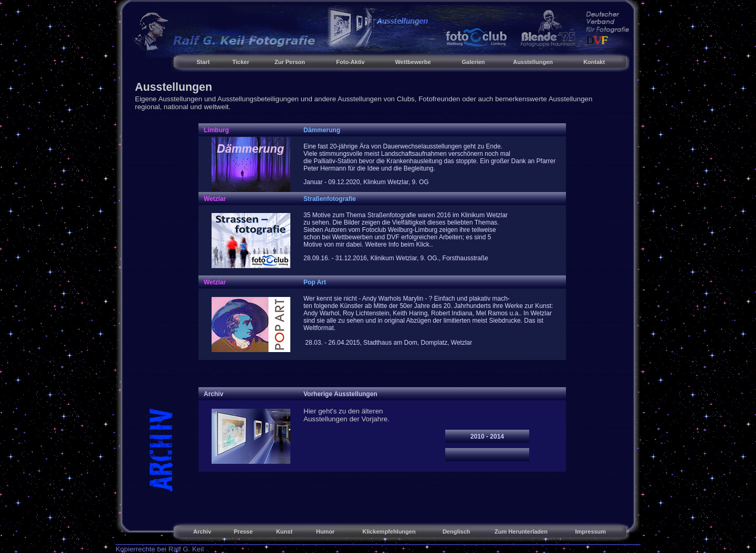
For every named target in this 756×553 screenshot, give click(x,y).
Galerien (474, 62)
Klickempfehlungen (389, 531)
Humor (325, 531)
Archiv (202, 531)
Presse (243, 531)
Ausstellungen (533, 62)
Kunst (284, 531)
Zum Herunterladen (521, 531)
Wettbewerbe (413, 62)
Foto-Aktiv (350, 62)
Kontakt (594, 62)
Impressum (590, 531)
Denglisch (456, 531)
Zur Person (290, 62)
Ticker (241, 62)
